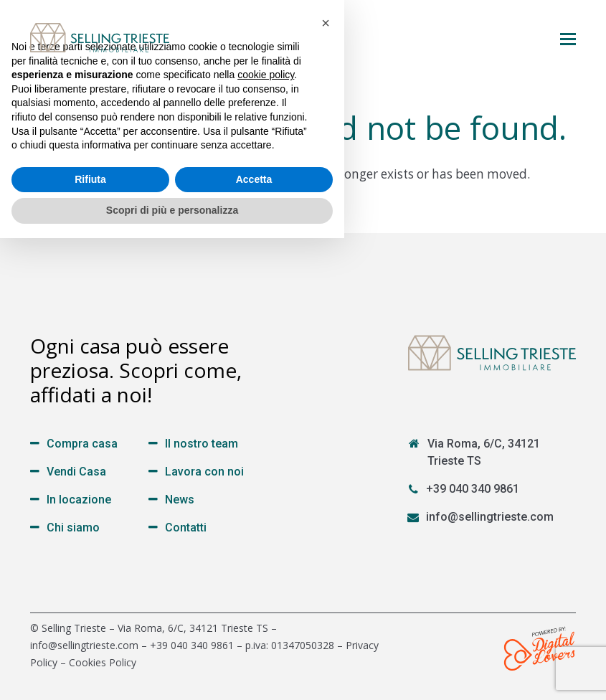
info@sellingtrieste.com (490, 517)
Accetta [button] (254, 641)
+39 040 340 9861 (473, 489)
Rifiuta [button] (90, 641)
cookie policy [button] (266, 536)
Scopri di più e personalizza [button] (172, 672)
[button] (568, 38)
